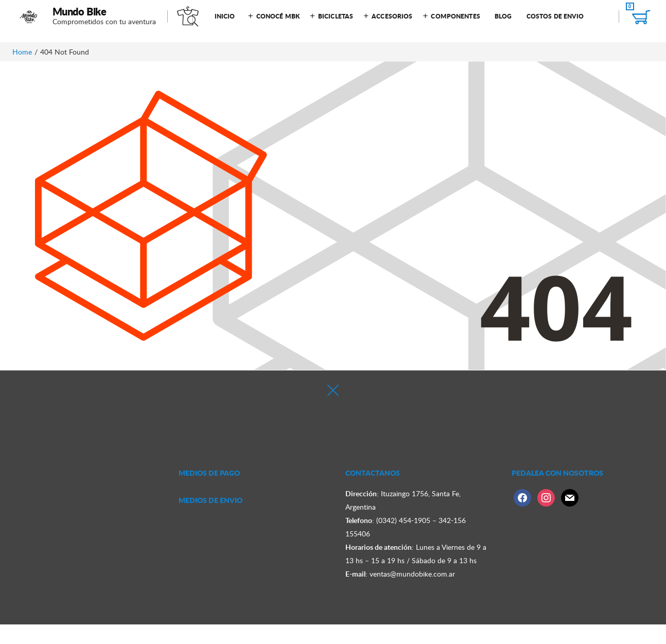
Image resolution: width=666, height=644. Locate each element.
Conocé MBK (278, 16)
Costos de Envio (555, 16)
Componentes (455, 16)
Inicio (225, 16)
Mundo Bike (80, 11)
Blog (503, 16)
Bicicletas (336, 16)
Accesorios (392, 16)
